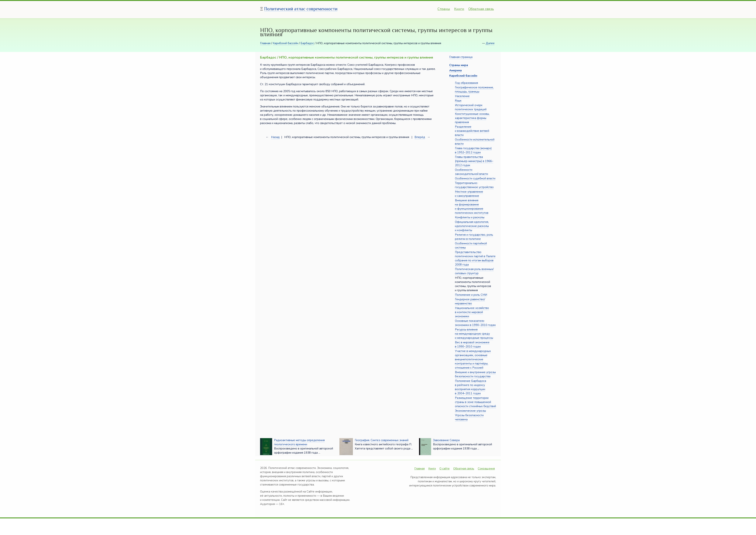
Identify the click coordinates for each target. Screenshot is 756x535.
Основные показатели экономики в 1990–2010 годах (475, 323)
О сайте (445, 469)
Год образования (466, 83)
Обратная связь (481, 9)
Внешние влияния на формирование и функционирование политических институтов (472, 207)
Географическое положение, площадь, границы (474, 90)
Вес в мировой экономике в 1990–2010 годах (472, 344)
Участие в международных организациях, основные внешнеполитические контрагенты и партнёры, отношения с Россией (473, 359)
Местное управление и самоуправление (469, 194)
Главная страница (461, 57)
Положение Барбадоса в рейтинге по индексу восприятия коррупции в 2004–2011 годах (471, 387)
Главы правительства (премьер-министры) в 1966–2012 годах (474, 161)
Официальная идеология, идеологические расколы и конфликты (472, 226)
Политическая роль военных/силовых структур (474, 271)
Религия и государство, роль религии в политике (474, 237)
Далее (490, 43)
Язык (458, 101)
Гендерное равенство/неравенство (470, 301)
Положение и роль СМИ (471, 295)
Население (462, 96)
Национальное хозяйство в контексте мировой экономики (472, 312)
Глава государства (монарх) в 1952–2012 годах (473, 150)
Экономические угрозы (470, 411)
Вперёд (420, 137)
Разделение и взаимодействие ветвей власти (472, 131)
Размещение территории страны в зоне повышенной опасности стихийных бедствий (475, 402)
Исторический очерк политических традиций (471, 107)
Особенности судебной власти (475, 178)
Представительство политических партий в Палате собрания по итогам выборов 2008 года (475, 258)
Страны (444, 9)
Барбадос (307, 43)
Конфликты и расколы (470, 217)
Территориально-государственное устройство (474, 185)
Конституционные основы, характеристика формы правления (472, 118)
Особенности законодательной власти (471, 172)
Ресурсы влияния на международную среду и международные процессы (474, 334)
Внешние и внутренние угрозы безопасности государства (475, 374)
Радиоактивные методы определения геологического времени (299, 442)
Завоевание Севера (446, 440)
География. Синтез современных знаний (382, 440)
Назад (275, 137)
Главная (265, 43)
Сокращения (486, 469)
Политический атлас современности (301, 9)
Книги (459, 9)
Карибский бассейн (285, 43)
